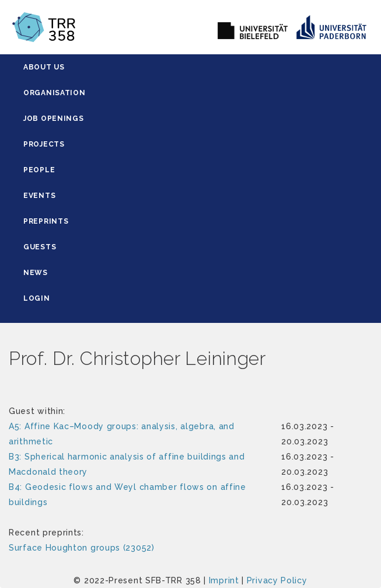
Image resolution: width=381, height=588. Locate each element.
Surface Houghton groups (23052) (82, 548)
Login (37, 298)
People (39, 170)
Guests (40, 247)
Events (39, 196)
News (36, 273)
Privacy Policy (277, 580)
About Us (44, 67)
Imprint (224, 580)
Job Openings (53, 119)
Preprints (46, 221)
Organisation (54, 93)
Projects (44, 144)
